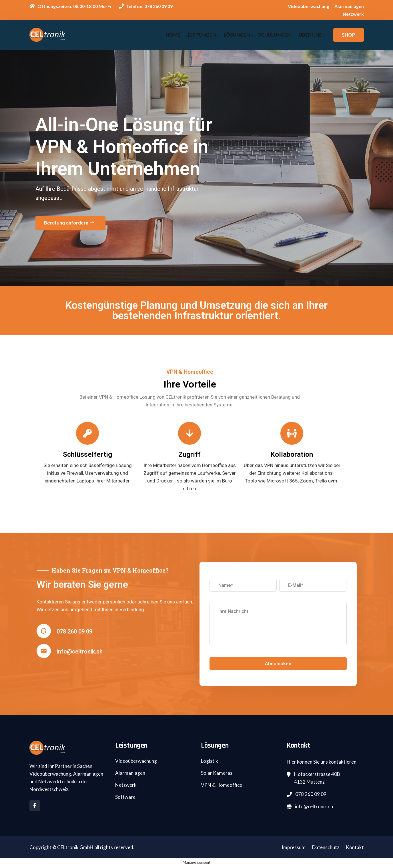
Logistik (210, 762)
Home (175, 35)
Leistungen (202, 35)
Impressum (294, 848)
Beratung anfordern (69, 225)
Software (125, 798)
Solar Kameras (217, 774)
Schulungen (275, 35)
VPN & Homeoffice (222, 786)
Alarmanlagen (349, 6)
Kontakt (355, 848)
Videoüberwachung (309, 6)
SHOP (349, 35)
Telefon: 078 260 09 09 (146, 6)
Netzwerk (353, 14)
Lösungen (238, 35)
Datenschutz (326, 848)
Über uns (310, 35)
